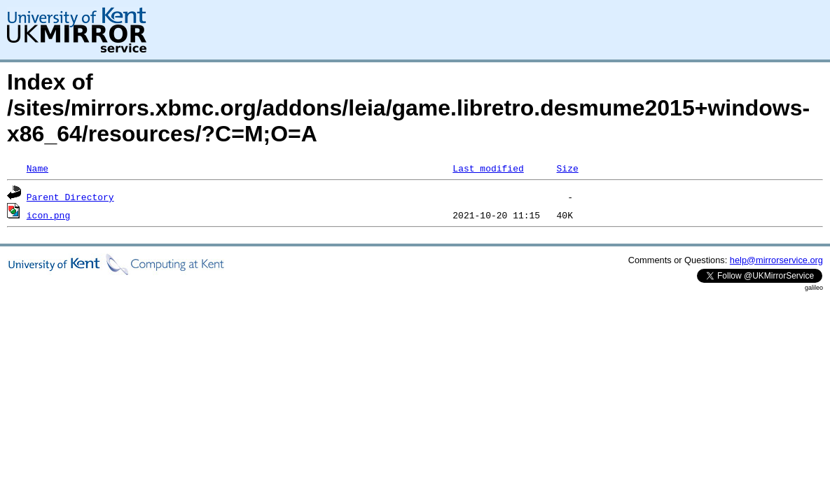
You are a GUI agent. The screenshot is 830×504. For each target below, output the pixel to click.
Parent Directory (70, 197)
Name (37, 168)
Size (567, 168)
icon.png (48, 215)
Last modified (488, 168)
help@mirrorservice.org (776, 260)
